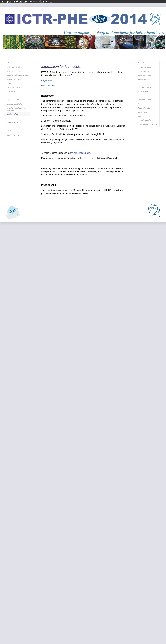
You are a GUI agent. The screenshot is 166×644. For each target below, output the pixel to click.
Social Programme (145, 91)
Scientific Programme (146, 87)
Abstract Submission (15, 104)
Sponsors (11, 83)
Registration (47, 80)
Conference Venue (145, 100)
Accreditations (13, 91)
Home (10, 63)
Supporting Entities (14, 79)
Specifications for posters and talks (17, 109)
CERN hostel (143, 112)
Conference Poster (145, 75)
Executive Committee (15, 71)
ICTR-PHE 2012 (13, 135)
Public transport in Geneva (148, 124)
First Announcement (145, 67)
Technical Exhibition (15, 87)
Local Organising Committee (18, 75)
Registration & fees (14, 100)
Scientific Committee (15, 67)
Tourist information (145, 120)
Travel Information (144, 108)
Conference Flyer (144, 71)
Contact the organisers (146, 63)
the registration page (80, 153)
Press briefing (48, 85)
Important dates (144, 79)
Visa (139, 116)
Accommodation (144, 104)
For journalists (13, 114)
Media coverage (13, 131)
